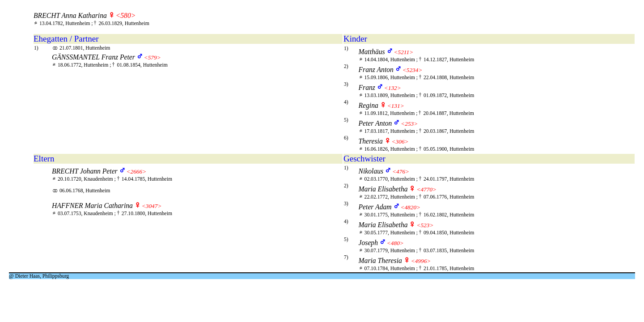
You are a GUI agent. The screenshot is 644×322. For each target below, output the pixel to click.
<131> (396, 106)
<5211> (403, 52)
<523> (425, 225)
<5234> (413, 70)
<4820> (410, 207)
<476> (401, 172)
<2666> (137, 172)
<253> (409, 124)
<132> (393, 88)
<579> (153, 57)
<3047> (152, 206)
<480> (395, 243)
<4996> (421, 261)
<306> (400, 142)
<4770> (426, 189)
